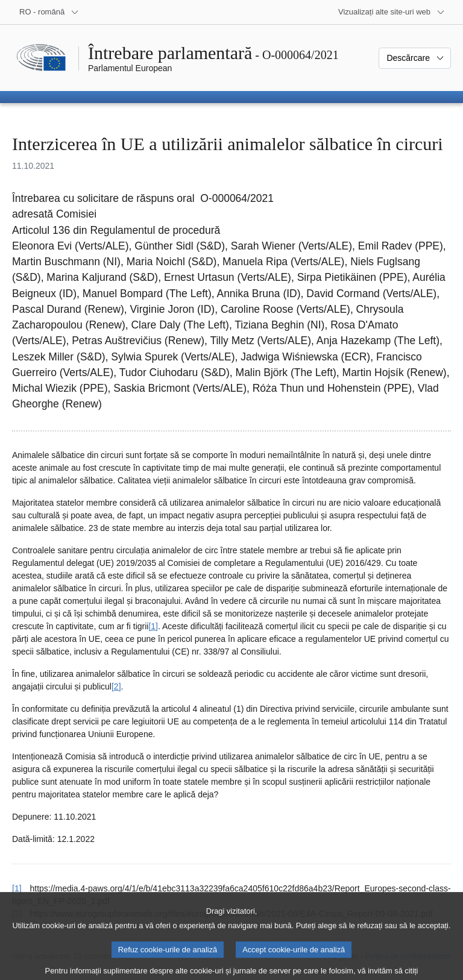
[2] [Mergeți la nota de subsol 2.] (116, 686)
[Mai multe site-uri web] (392, 12)
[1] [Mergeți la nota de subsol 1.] (153, 626)
